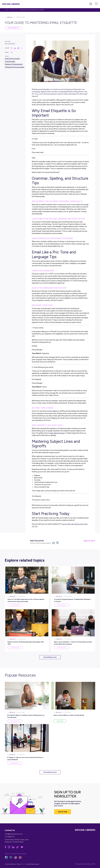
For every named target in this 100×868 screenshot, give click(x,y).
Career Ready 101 (13, 28)
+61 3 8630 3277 (10, 837)
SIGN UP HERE (63, 812)
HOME (6, 10)
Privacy (19, 864)
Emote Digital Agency (33, 864)
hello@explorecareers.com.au (14, 834)
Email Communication (12, 59)
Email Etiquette (10, 61)
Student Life (60, 727)
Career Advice (14, 10)
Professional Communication (15, 67)
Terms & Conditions (10, 864)
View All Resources (50, 657)
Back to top (90, 541)
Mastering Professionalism (14, 64)
